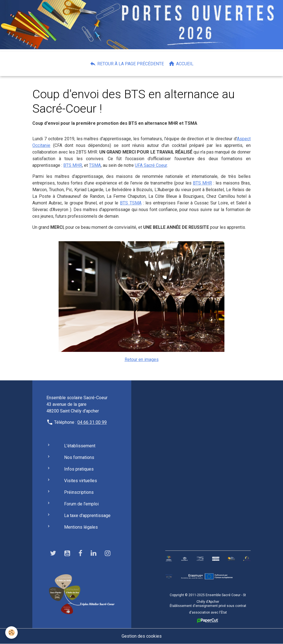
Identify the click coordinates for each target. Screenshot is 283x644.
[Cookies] (12, 633)
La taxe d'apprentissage (87, 516)
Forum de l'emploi (81, 504)
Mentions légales (81, 527)
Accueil (181, 64)
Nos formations (79, 457)
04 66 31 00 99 (92, 422)
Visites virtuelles (81, 481)
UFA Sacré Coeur (151, 165)
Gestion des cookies (142, 636)
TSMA (95, 165)
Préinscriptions (79, 492)
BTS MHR (73, 165)
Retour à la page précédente (127, 64)
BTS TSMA (131, 203)
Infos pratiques (79, 469)
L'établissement (80, 446)
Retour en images (142, 359)
